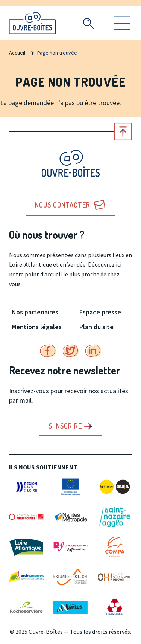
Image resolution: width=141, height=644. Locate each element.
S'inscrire (65, 426)
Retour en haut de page (123, 131)
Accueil (17, 53)
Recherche (88, 23)
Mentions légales (37, 327)
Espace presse (100, 312)
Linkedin (93, 351)
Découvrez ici (105, 264)
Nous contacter (63, 205)
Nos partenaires (35, 312)
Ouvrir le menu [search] (122, 23)
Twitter (71, 351)
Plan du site (96, 327)
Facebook (48, 351)
